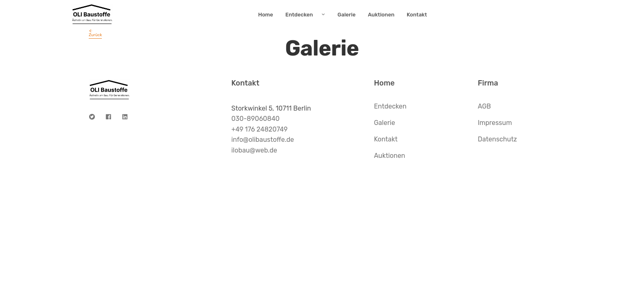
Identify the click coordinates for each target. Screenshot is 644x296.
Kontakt (386, 139)
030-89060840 (255, 119)
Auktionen (389, 156)
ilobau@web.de (254, 150)
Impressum (495, 123)
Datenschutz (497, 139)
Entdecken (390, 106)
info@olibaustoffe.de (263, 140)
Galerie (384, 123)
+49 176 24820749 (259, 129)
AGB (484, 106)
